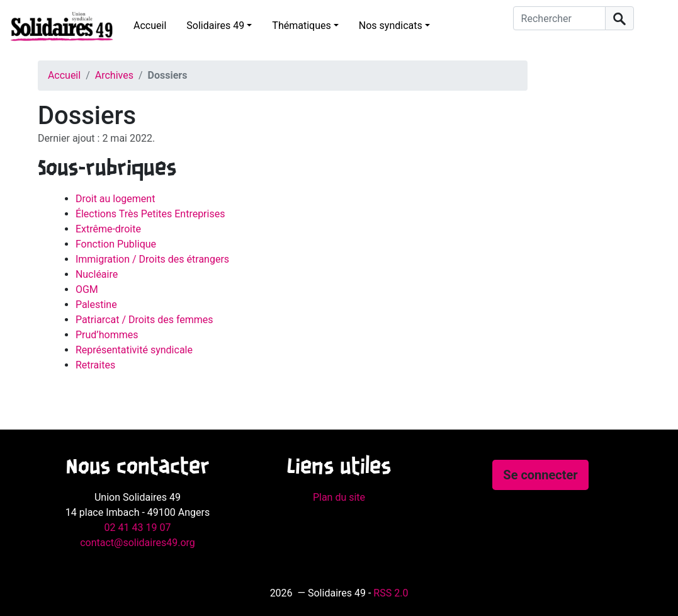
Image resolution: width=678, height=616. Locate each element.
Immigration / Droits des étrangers (152, 259)
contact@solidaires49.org (138, 543)
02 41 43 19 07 (138, 528)
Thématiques (301, 26)
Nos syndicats (391, 26)
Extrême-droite (108, 229)
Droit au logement (116, 199)
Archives (114, 75)
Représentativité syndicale (134, 350)
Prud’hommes (107, 335)
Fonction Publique (116, 244)
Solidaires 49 (215, 26)
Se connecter (540, 475)
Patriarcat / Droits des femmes (144, 320)
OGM (87, 289)
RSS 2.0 (391, 593)
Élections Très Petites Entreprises (150, 214)
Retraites (95, 365)
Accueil (150, 26)
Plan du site (339, 497)
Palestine (96, 305)
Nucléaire (97, 274)
